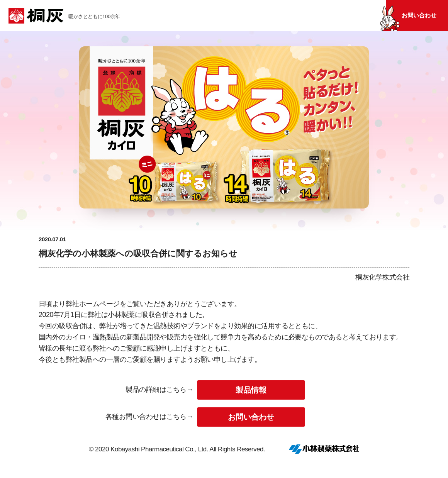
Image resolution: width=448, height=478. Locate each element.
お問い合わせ (419, 15)
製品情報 (251, 390)
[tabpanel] (224, 135)
